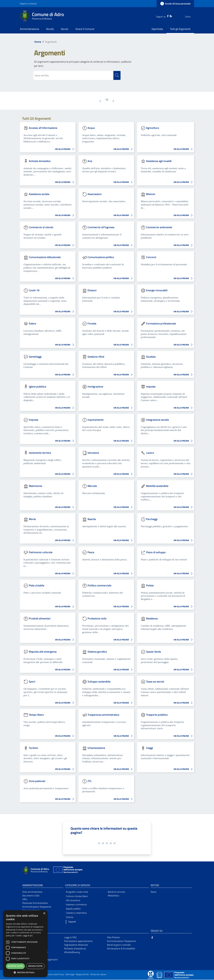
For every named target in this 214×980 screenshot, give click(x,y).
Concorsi (151, 257)
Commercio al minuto (41, 227)
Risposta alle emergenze (43, 652)
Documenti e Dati (31, 896)
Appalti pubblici (73, 909)
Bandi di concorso (117, 892)
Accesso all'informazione (43, 128)
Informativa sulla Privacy (53, 975)
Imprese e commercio (76, 905)
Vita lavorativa (73, 900)
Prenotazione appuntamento (78, 941)
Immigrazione (95, 387)
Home (38, 42)
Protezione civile (97, 619)
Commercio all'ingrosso (101, 227)
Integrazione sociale (157, 420)
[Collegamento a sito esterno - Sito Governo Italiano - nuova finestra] (160, 975)
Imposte (151, 387)
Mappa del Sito (82, 975)
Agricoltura (152, 128)
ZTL (90, 781)
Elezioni (92, 290)
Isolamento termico (40, 453)
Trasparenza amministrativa (103, 715)
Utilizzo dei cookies (98, 975)
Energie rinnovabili (157, 290)
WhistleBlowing (72, 952)
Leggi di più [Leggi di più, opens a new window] (28, 936)
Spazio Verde (154, 652)
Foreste (92, 324)
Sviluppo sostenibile (99, 682)
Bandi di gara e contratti (119, 945)
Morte (32, 519)
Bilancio (151, 194)
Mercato (92, 486)
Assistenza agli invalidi (159, 161)
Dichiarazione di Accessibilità (121, 949)
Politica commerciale (99, 585)
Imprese (34, 420)
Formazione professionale (161, 324)
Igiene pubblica (37, 387)
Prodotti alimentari (40, 619)
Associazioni (95, 194)
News (154, 892)
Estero (33, 324)
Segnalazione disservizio (76, 945)
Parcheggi (152, 519)
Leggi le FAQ (70, 938)
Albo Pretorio (113, 938)
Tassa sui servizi (155, 682)
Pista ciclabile (37, 585)
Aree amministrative (32, 892)
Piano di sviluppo (156, 552)
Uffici (25, 900)
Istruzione (93, 453)
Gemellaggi (35, 357)
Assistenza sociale (39, 194)
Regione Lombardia (28, 3)
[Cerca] (191, 17)
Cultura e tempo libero (77, 896)
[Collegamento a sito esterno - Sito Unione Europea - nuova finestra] (67, 870)
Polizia (150, 585)
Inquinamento (96, 420)
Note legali (70, 975)
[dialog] (25, 944)
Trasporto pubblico (157, 715)
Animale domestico (40, 161)
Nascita (92, 519)
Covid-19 (34, 290)
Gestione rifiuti (96, 357)
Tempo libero (36, 715)
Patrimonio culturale (41, 552)
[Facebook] (162, 16)
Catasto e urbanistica (76, 913)
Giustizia (151, 357)
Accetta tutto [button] (15, 966)
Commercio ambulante (159, 227)
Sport (32, 682)
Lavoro (150, 453)
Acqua (91, 128)
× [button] (44, 913)
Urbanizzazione (96, 748)
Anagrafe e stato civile (77, 892)
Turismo (33, 748)
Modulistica (113, 896)
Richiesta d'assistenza (75, 949)
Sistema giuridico (97, 652)
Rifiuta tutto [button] (35, 966)
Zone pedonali (37, 781)
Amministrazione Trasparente (37, 907)
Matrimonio (36, 486)
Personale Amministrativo (35, 903)
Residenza (152, 619)
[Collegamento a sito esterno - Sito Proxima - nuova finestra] (151, 975)
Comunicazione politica (101, 257)
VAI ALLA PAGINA (65, 149)
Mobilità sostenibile (157, 486)
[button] (70, 922)
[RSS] (165, 16)
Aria (90, 161)
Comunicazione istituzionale (45, 257)
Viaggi (150, 748)
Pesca (91, 552)
